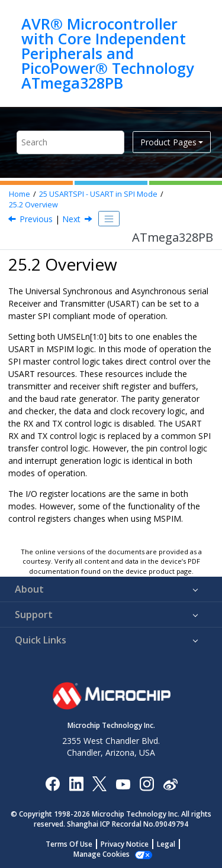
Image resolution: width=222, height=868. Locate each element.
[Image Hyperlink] (123, 784)
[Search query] (70, 142)
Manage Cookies (102, 854)
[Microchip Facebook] (52, 783)
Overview (33, 205)
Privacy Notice (125, 844)
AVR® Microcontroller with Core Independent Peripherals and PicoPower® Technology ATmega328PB (107, 53)
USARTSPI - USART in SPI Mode (98, 194)
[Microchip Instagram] (147, 783)
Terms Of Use (69, 844)
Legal (166, 844)
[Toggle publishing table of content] (109, 219)
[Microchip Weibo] (170, 784)
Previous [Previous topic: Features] (36, 219)
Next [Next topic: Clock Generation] (71, 219)
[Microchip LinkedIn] (76, 783)
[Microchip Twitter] (99, 783)
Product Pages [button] (168, 142)
